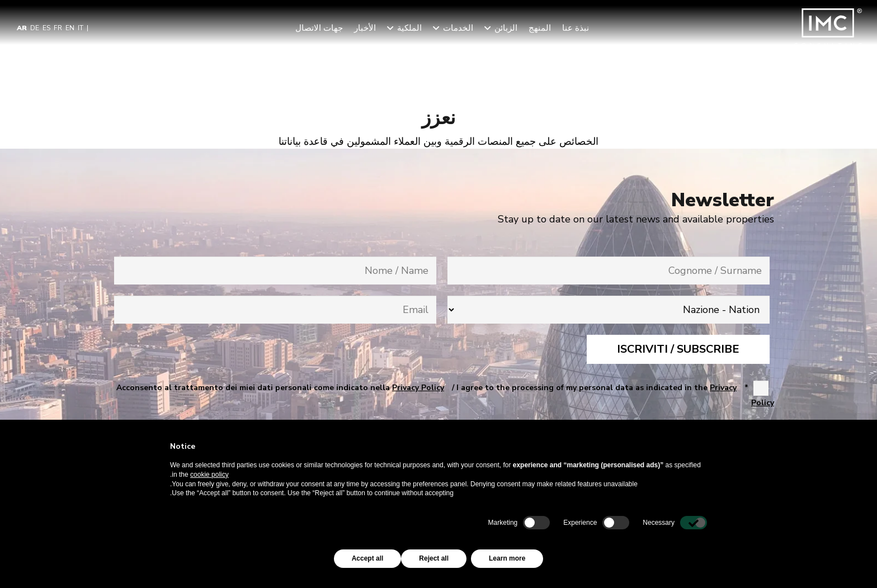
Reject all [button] (434, 558)
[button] (489, 28)
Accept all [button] (368, 558)
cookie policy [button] (209, 475)
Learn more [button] (507, 558)
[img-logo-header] (828, 28)
